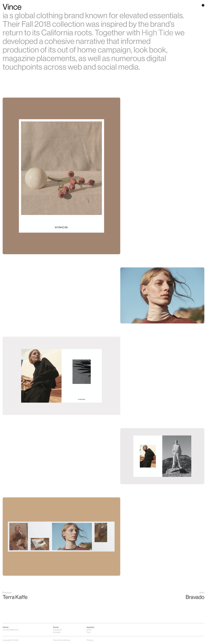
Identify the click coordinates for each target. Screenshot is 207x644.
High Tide (157, 33)
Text (89, 632)
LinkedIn (57, 632)
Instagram (58, 630)
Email (89, 630)
